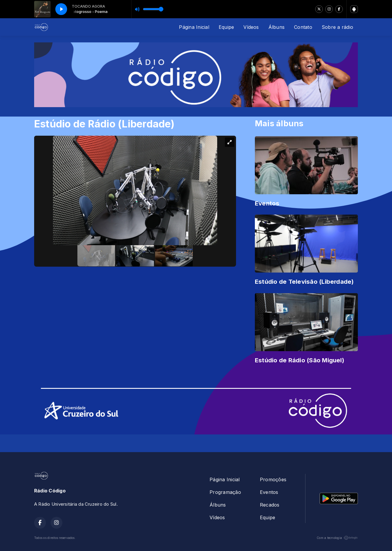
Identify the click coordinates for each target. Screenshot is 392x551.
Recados (270, 505)
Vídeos (251, 27)
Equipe (226, 27)
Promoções (273, 479)
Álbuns (276, 27)
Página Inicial (194, 27)
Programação (225, 492)
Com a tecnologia (337, 538)
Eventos (269, 492)
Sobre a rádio (337, 27)
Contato (303, 27)
